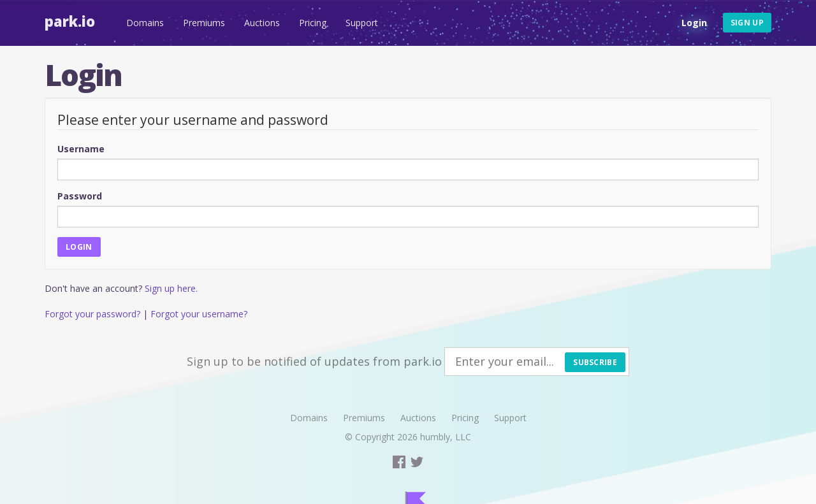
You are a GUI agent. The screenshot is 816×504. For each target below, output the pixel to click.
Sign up (747, 23)
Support (362, 23)
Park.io (70, 21)
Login (694, 23)
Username (81, 149)
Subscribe (595, 362)
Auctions (262, 23)
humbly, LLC (446, 437)
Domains (145, 23)
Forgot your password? (92, 314)
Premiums (204, 23)
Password (80, 196)
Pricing (313, 23)
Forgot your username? (199, 314)
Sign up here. (171, 288)
